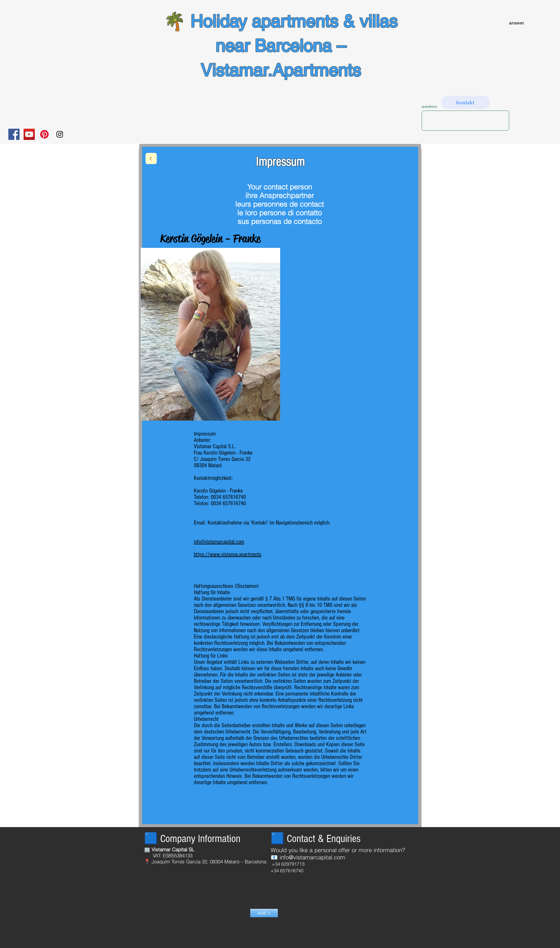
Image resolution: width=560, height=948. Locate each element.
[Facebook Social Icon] (14, 134)
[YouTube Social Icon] (29, 134)
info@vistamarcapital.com (312, 857)
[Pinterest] (44, 134)
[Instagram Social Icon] (60, 134)
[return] (151, 158)
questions (429, 107)
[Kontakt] (466, 102)
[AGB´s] (264, 913)
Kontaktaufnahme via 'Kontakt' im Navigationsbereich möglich (268, 523)
